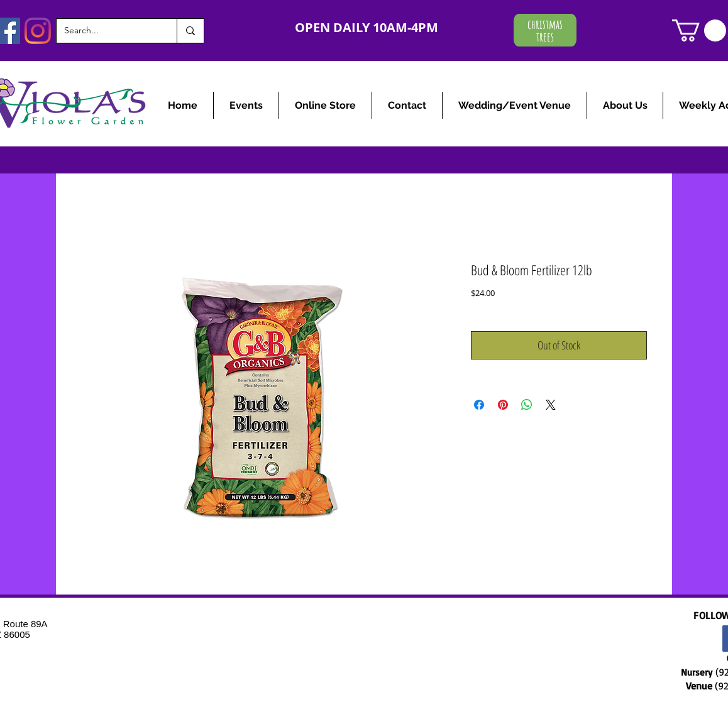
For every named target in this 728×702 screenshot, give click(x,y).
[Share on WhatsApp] (527, 405)
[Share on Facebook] (479, 405)
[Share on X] (551, 405)
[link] (699, 30)
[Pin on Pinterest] (503, 405)
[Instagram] (38, 31)
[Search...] (107, 31)
